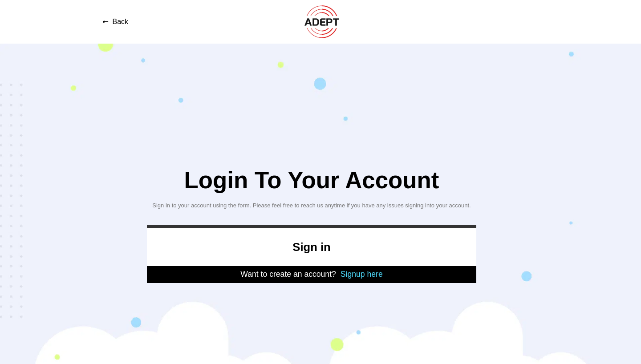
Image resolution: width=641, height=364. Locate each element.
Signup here (362, 274)
